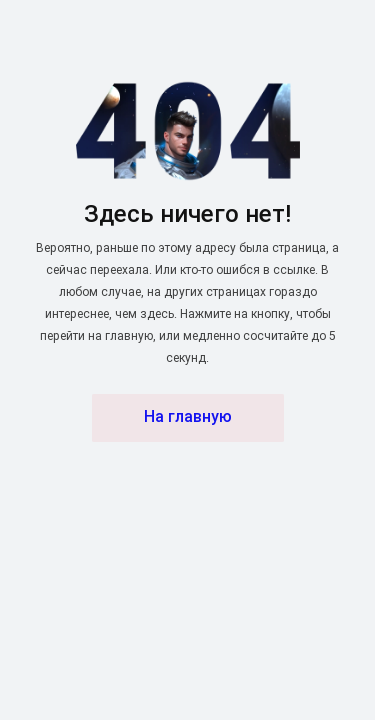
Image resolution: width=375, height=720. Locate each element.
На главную (188, 418)
